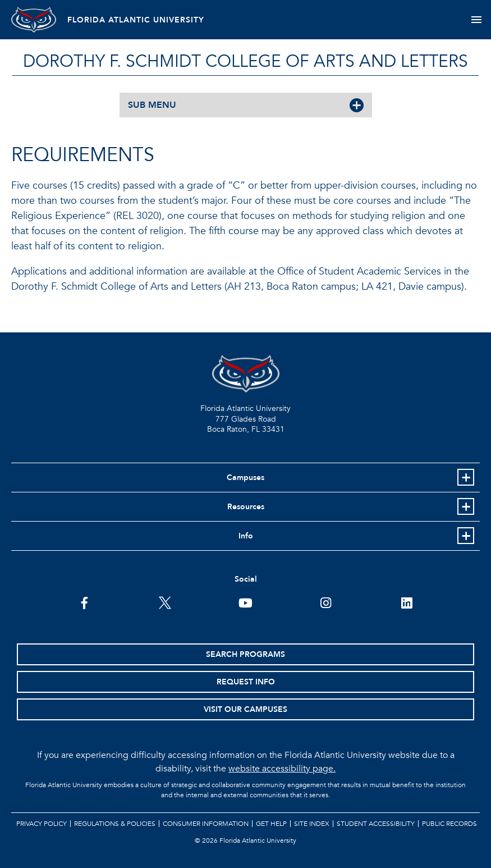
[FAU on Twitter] (165, 602)
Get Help (271, 824)
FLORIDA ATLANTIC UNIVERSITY (136, 20)
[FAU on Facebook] (84, 602)
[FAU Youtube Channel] (245, 602)
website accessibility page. (282, 769)
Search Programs (245, 654)
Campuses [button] (245, 478)
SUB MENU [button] (152, 105)
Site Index (312, 824)
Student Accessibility (376, 824)
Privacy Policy (42, 824)
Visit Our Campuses (245, 709)
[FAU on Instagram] (326, 602)
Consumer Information (206, 824)
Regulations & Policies (115, 824)
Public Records (449, 824)
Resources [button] (246, 507)
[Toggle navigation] (476, 20)
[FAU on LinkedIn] (407, 602)
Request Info (246, 682)
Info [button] (246, 536)
